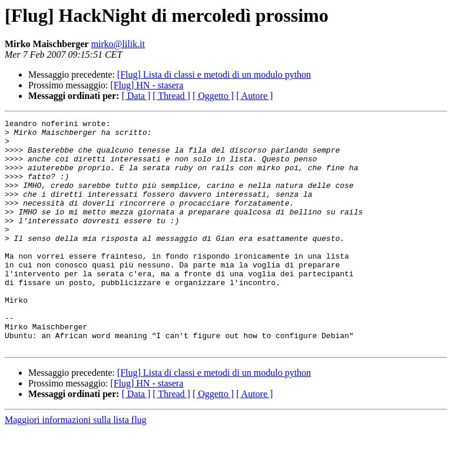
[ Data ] (136, 96)
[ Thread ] (172, 96)
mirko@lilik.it (118, 44)
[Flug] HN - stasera (147, 85)
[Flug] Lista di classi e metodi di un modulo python (214, 75)
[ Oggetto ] (213, 96)
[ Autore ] (254, 96)
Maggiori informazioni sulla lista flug (76, 466)
